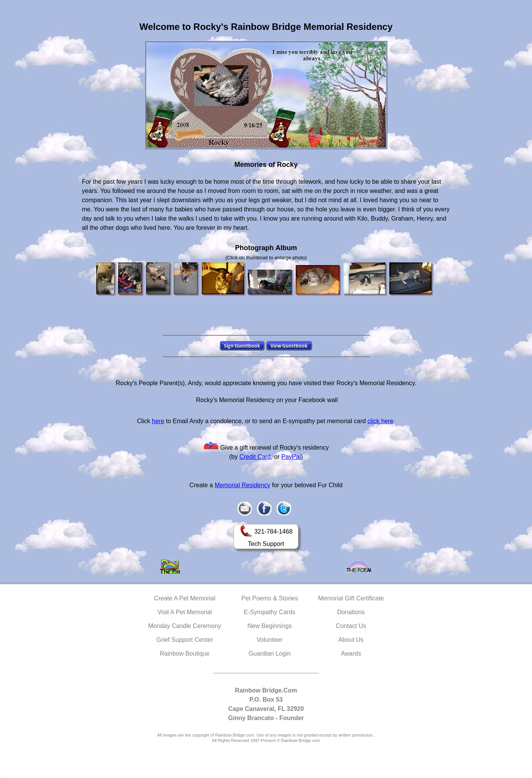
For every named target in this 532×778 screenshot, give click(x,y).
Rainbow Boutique (184, 654)
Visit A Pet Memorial (184, 612)
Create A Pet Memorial (184, 598)
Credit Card (255, 457)
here (158, 421)
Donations (351, 612)
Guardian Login (269, 654)
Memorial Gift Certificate (351, 598)
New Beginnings (270, 626)
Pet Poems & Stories (270, 598)
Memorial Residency (243, 485)
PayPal (291, 457)
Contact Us (351, 626)
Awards (351, 654)
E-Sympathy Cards (270, 612)
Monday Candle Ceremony (184, 626)
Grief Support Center (185, 640)
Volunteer (270, 640)
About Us (351, 640)
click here (380, 421)
